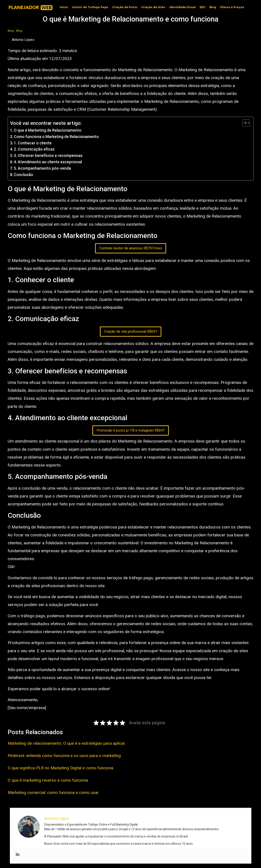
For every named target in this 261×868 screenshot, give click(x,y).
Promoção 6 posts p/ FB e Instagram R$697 (131, 430)
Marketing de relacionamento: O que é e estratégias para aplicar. (67, 743)
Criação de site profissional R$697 (131, 331)
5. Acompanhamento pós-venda (42, 168)
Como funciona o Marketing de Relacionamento (56, 137)
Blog (213, 7)
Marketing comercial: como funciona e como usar (53, 793)
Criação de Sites (153, 7)
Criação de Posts (125, 7)
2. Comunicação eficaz (34, 149)
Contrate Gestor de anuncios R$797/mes (131, 248)
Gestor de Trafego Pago (90, 7)
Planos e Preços (232, 7)
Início (64, 7)
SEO (202, 7)
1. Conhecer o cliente (33, 143)
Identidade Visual (182, 7)
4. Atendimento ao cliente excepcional (48, 162)
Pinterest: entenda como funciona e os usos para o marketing (64, 756)
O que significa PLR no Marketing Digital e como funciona (60, 768)
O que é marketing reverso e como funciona (48, 780)
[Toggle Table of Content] (244, 123)
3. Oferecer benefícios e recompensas (48, 155)
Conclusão (23, 175)
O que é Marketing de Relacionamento (48, 130)
